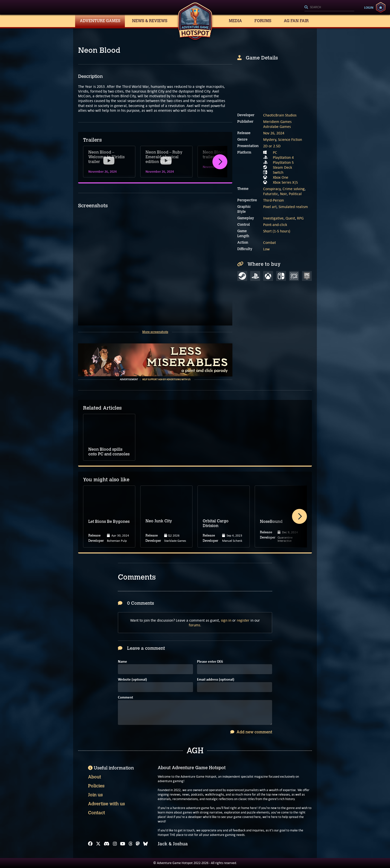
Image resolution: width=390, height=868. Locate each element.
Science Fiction (290, 139)
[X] (98, 844)
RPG (300, 218)
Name (122, 662)
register (243, 620)
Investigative (273, 218)
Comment (125, 698)
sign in (226, 620)
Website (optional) (132, 680)
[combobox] (329, 7)
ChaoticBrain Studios (280, 115)
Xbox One (281, 177)
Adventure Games (100, 21)
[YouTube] (123, 844)
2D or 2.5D (272, 146)
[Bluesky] (146, 844)
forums (195, 625)
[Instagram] (115, 844)
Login (369, 7)
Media (235, 21)
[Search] (329, 7)
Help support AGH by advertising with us (166, 380)
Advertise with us (106, 804)
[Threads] (131, 844)
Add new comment (251, 732)
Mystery (270, 139)
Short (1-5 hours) (277, 231)
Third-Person (273, 200)
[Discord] (107, 844)
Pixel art (270, 207)
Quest (290, 218)
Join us (95, 795)
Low (266, 249)
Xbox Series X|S (285, 182)
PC (275, 152)
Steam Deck (282, 167)
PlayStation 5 (283, 162)
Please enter (210, 662)
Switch (278, 172)
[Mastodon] (138, 844)
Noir (283, 194)
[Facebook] (90, 844)
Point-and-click (275, 225)
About (95, 777)
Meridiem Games (277, 122)
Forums (263, 21)
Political (295, 194)
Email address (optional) (216, 680)
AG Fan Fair (296, 21)
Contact (97, 813)
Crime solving (294, 189)
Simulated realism (293, 207)
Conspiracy (272, 189)
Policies (96, 786)
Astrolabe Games (277, 127)
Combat (269, 243)
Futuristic (271, 194)
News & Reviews (150, 21)
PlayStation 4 (283, 157)
